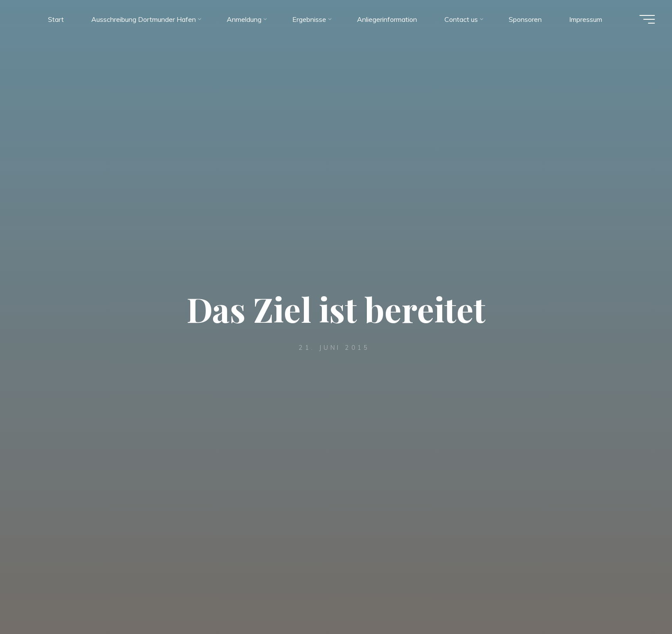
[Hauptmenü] (647, 19)
